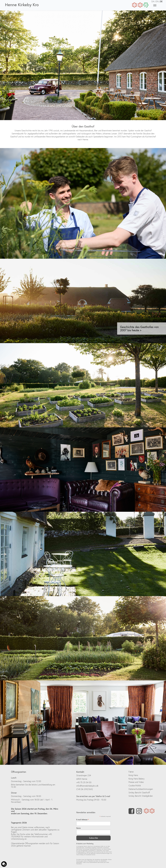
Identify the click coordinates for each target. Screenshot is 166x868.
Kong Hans (133, 775)
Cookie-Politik (135, 786)
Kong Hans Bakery (137, 779)
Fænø (131, 772)
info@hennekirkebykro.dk (87, 786)
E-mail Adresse (83, 820)
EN (157, 1)
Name (78, 828)
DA (153, 1)
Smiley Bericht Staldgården (141, 796)
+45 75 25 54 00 (84, 782)
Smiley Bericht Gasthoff (139, 793)
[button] (23, 301)
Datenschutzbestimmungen (141, 789)
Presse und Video (136, 782)
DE (161, 1)
